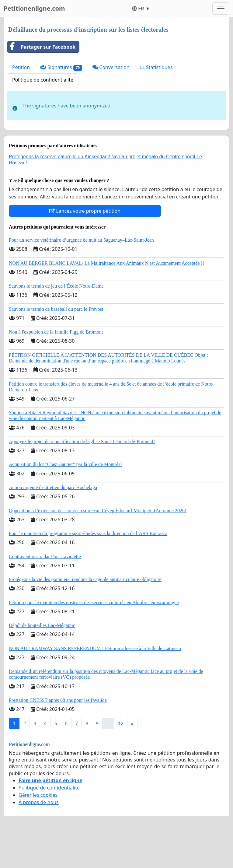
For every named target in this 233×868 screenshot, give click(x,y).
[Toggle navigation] (221, 9)
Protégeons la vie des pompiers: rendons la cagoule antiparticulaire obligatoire (85, 579)
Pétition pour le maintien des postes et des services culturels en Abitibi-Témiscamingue (94, 602)
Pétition (21, 67)
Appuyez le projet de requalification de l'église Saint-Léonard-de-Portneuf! (82, 441)
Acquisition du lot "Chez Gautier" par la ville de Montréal (65, 464)
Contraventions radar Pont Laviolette (45, 556)
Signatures (61, 67)
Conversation (111, 67)
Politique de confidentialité (43, 80)
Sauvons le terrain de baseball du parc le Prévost (56, 309)
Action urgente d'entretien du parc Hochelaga (53, 487)
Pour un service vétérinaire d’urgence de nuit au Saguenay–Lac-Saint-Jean (81, 240)
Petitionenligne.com (34, 8)
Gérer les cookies (38, 795)
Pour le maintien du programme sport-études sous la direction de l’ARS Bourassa (88, 533)
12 (120, 723)
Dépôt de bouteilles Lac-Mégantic (42, 625)
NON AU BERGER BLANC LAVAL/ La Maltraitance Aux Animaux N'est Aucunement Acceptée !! (106, 263)
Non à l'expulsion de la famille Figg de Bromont (56, 332)
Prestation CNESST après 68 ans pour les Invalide (58, 700)
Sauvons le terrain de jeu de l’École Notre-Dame (56, 286)
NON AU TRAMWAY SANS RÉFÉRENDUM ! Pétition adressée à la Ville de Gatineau (95, 648)
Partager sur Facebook (41, 47)
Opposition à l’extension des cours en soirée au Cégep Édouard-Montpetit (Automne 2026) (97, 511)
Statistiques (156, 67)
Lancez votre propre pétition (85, 211)
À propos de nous (39, 802)
